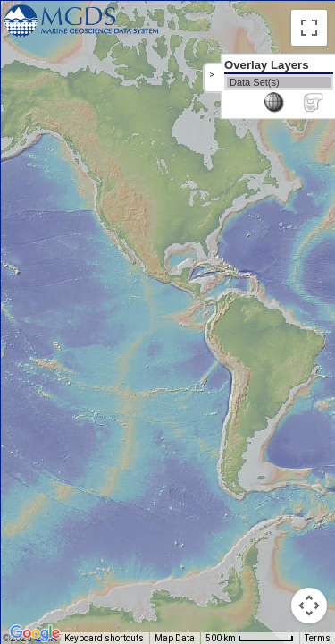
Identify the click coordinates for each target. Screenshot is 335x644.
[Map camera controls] (309, 606)
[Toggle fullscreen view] (309, 28)
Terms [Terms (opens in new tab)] (318, 638)
